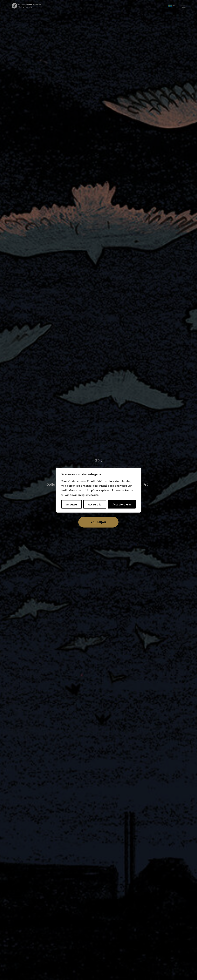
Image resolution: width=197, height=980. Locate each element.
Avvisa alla (95, 504)
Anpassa (72, 504)
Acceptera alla (122, 504)
